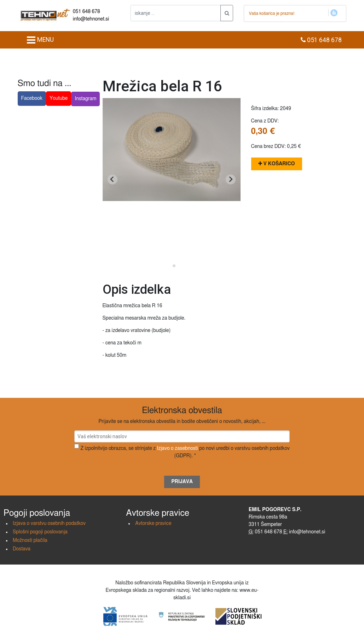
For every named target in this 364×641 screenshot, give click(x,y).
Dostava (22, 549)
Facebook (32, 98)
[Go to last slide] (112, 179)
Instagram (85, 99)
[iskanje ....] (176, 13)
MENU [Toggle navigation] (40, 40)
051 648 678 (86, 12)
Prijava (182, 482)
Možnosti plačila (30, 540)
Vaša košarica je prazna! (271, 13)
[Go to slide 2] (174, 266)
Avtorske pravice (153, 523)
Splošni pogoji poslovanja (40, 532)
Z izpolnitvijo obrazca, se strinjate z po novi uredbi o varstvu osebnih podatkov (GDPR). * (185, 452)
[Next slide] (231, 179)
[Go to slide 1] (169, 266)
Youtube (59, 98)
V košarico (277, 164)
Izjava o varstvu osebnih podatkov (49, 523)
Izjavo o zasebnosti (177, 448)
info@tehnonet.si (91, 19)
